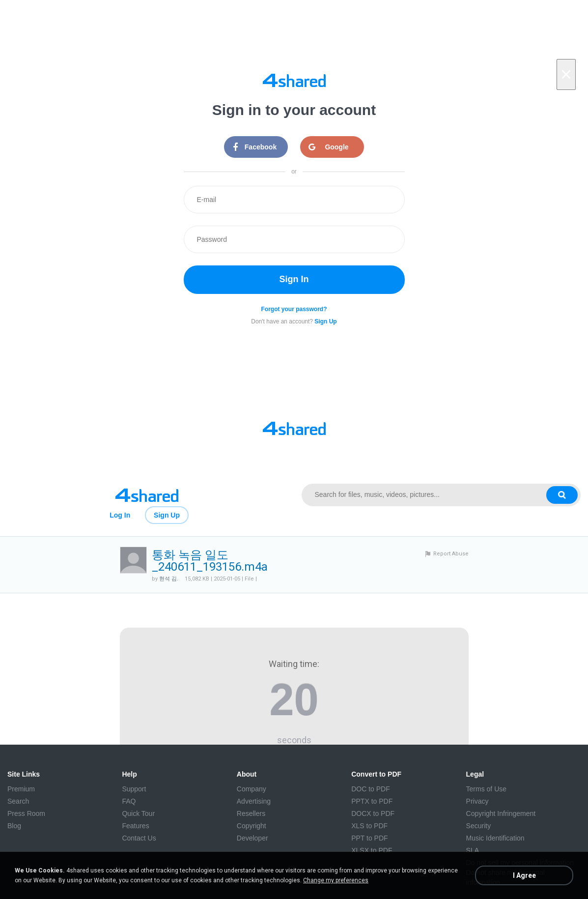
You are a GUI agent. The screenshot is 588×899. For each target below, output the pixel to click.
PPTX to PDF (372, 801)
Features (135, 826)
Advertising (254, 801)
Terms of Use (486, 789)
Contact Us (139, 838)
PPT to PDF (369, 838)
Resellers (251, 813)
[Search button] (562, 495)
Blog (14, 826)
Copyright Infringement (501, 813)
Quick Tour (138, 813)
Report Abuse (451, 554)
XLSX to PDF (372, 850)
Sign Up (167, 515)
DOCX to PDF (373, 813)
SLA (473, 850)
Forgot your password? (294, 309)
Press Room (26, 813)
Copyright (252, 826)
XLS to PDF (369, 826)
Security (479, 826)
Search (18, 801)
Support (134, 789)
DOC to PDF (371, 789)
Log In (120, 515)
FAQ (129, 801)
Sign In (294, 279)
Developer (252, 838)
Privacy (477, 801)
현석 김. (169, 579)
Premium (21, 789)
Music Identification (495, 838)
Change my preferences (336, 880)
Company (252, 789)
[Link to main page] (147, 495)
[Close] (566, 74)
